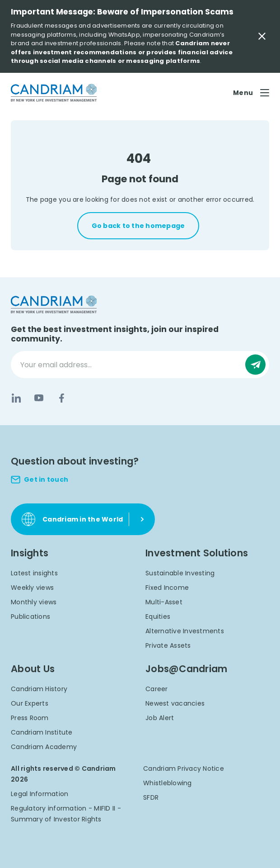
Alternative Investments (185, 631)
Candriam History (39, 689)
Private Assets (168, 645)
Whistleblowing (168, 783)
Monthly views (34, 602)
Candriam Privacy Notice (184, 768)
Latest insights (34, 573)
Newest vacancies (175, 703)
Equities (158, 617)
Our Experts (30, 703)
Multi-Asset (164, 602)
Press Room (30, 718)
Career (157, 689)
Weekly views (32, 588)
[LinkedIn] (16, 398)
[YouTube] (39, 398)
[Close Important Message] (262, 36)
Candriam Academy (44, 747)
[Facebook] (61, 398)
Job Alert (160, 718)
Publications (30, 617)
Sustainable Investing (180, 573)
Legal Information (40, 794)
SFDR (151, 797)
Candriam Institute (42, 732)
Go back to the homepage (138, 226)
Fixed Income (167, 588)
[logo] (54, 93)
